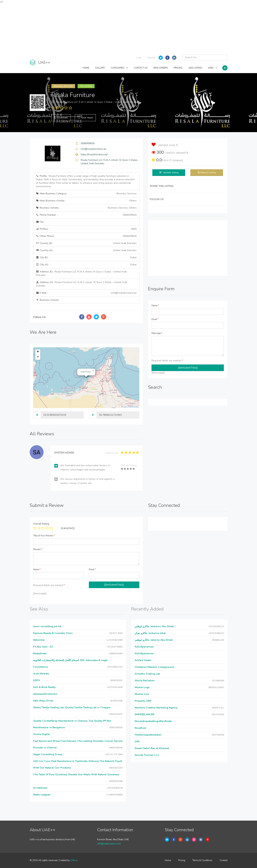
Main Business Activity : (86, 201)
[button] (93, 371)
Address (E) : (81, 273)
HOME (86, 68)
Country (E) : (86, 243)
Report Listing (208, 173)
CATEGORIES (119, 68)
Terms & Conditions (202, 860)
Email (155, 319)
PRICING (178, 68)
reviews (176, 160)
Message (157, 333)
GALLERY (100, 68)
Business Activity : (86, 208)
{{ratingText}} (68, 528)
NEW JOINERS (161, 68)
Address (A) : (82, 284)
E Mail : (86, 293)
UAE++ (74, 860)
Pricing (182, 860)
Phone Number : (86, 215)
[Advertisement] (129, 28)
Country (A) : (86, 250)
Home (168, 860)
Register (151, 58)
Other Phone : (86, 236)
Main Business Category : (86, 194)
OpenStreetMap (134, 407)
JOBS (213, 68)
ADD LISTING (195, 68)
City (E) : (86, 258)
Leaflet (124, 407)
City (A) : (86, 265)
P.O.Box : (86, 229)
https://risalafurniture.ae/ (94, 154)
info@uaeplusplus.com (109, 844)
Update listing (171, 173)
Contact (224, 860)
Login (139, 58)
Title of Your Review (44, 536)
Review (38, 549)
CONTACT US (141, 68)
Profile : (85, 181)
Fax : (40, 222)
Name (155, 306)
